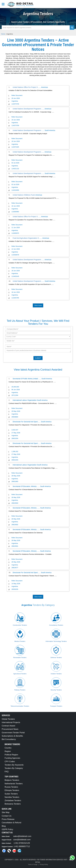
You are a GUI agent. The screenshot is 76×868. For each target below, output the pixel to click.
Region (8, 751)
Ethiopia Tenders (12, 790)
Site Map (6, 812)
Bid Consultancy (9, 739)
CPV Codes (10, 762)
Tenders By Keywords (14, 765)
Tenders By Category (14, 768)
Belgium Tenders (12, 780)
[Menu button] (4, 4)
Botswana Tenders (13, 804)
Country (8, 748)
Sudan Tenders (11, 794)
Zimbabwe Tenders (13, 800)
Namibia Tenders (12, 797)
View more (38, 305)
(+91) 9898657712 (22, 846)
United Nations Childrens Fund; (24, 195)
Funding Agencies (12, 758)
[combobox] (38, 337)
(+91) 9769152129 (22, 843)
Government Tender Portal (13, 733)
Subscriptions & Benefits (12, 736)
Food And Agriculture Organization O (26, 238)
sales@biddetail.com (22, 836)
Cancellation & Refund (11, 823)
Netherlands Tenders (14, 784)
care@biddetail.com (22, 840)
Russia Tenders (11, 787)
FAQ (7, 772)
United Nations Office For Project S (25, 87)
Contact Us (7, 816)
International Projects (11, 722)
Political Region (11, 755)
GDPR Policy (7, 829)
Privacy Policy (44, 864)
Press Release (8, 819)
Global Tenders (8, 719)
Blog (4, 826)
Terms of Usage (33, 864)
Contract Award (8, 726)
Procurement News (10, 729)
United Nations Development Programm (27, 109)
